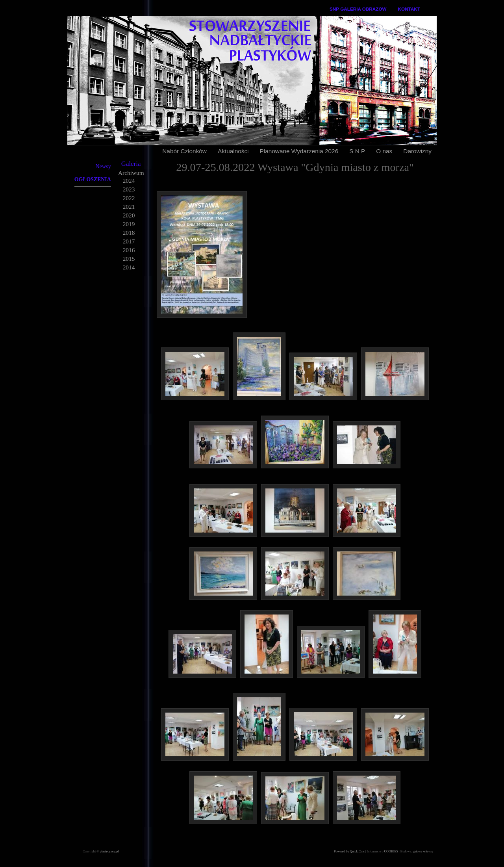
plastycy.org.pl (109, 851)
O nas (384, 151)
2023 (129, 189)
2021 (129, 207)
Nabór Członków (184, 151)
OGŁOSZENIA (93, 179)
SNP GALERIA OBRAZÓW (358, 9)
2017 (129, 241)
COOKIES (392, 851)
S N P (357, 151)
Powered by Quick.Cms (350, 851)
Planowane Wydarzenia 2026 (299, 151)
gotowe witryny (423, 851)
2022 (129, 198)
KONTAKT (409, 9)
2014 (129, 267)
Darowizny (417, 151)
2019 (129, 224)
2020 (129, 215)
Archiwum (131, 173)
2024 (129, 181)
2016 (129, 250)
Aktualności (233, 151)
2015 (129, 259)
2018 (129, 233)
